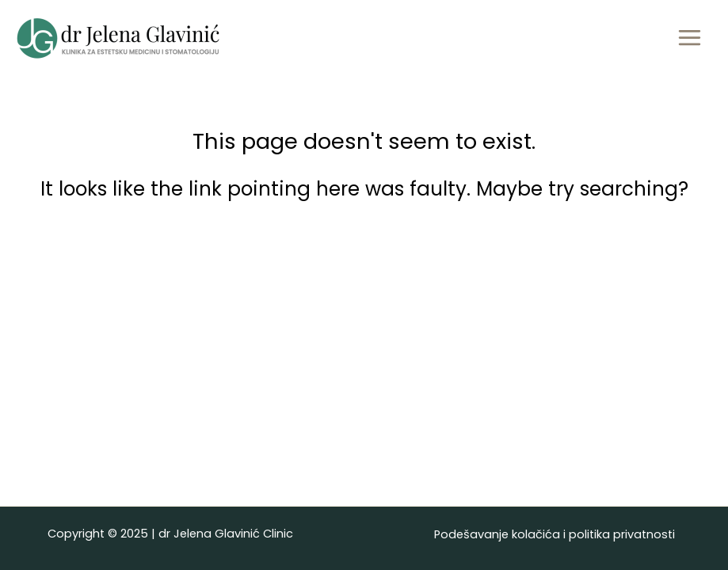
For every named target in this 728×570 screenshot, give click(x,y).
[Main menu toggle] (689, 38)
